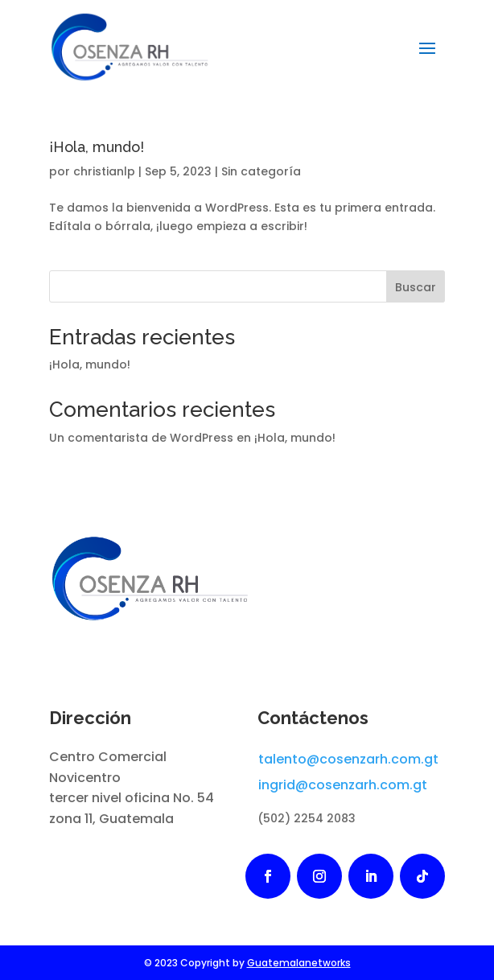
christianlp (104, 171)
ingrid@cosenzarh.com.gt (343, 785)
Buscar (416, 287)
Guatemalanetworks (299, 963)
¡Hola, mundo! (97, 147)
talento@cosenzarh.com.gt (348, 759)
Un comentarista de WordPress (141, 438)
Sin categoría (261, 171)
